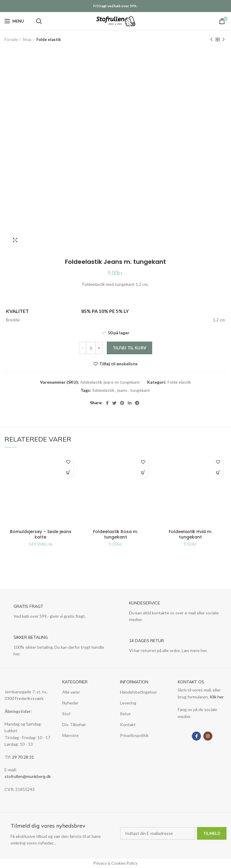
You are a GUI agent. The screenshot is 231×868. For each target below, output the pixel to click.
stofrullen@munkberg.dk (28, 776)
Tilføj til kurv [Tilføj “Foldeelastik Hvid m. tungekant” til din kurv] (218, 473)
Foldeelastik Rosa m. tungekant (115, 534)
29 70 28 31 (23, 757)
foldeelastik (103, 390)
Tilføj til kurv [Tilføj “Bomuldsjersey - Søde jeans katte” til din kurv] (68, 473)
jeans (122, 390)
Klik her (217, 697)
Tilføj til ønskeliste (118, 364)
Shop (27, 39)
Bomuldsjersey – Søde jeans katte (41, 534)
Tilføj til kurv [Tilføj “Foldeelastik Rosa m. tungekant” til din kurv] (143, 473)
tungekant (140, 390)
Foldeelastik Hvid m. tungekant (190, 534)
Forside (11, 39)
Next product (223, 40)
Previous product (211, 40)
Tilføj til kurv (130, 348)
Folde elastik (49, 39)
